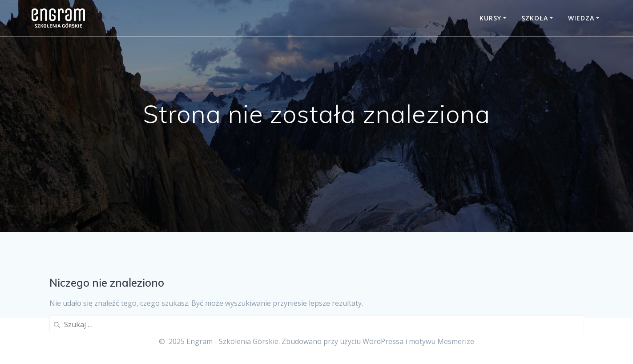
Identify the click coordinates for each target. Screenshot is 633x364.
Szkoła (535, 18)
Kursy (490, 18)
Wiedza (581, 18)
